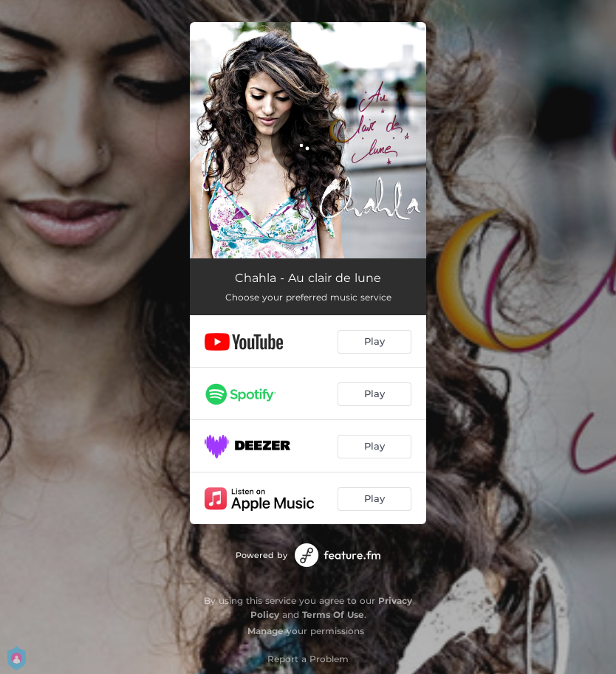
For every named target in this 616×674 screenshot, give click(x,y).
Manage (266, 631)
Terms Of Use (333, 615)
